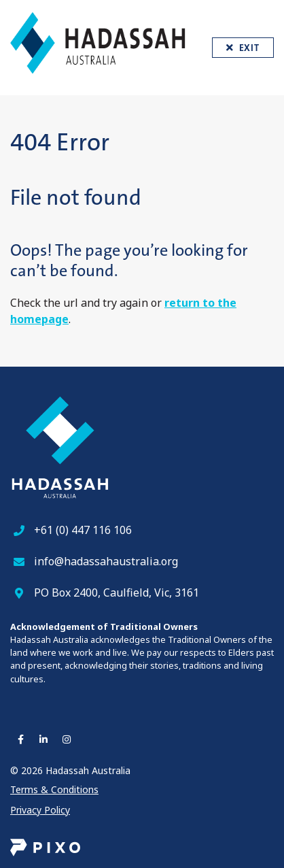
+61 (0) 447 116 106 (83, 530)
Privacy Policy (40, 810)
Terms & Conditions (54, 789)
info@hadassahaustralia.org (106, 561)
